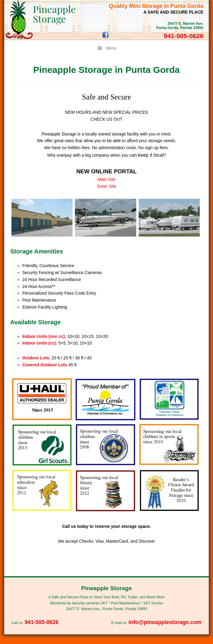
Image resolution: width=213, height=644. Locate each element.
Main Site (106, 179)
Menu (111, 48)
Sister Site (107, 186)
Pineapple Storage (54, 14)
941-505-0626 (184, 36)
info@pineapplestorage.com (165, 622)
